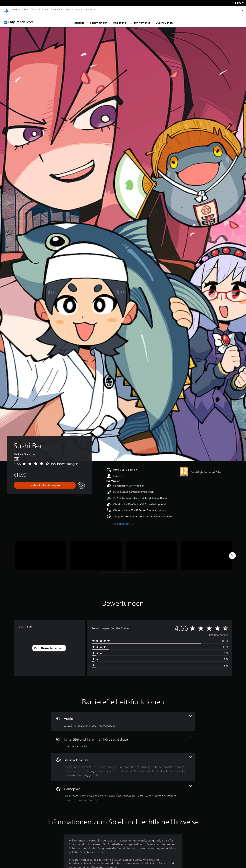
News (68, 9)
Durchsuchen (164, 19)
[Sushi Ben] (41, 552)
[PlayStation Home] (6, 9)
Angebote (119, 19)
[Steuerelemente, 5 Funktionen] (123, 764)
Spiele (15, 9)
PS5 (24, 9)
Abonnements (141, 19)
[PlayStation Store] (20, 19)
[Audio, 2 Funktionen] (123, 718)
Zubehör (55, 9)
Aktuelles (79, 19)
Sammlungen (99, 19)
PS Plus (43, 9)
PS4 (32, 9)
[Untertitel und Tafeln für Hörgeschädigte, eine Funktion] (123, 739)
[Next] (232, 552)
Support (89, 9)
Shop (78, 9)
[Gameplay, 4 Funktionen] (123, 790)
